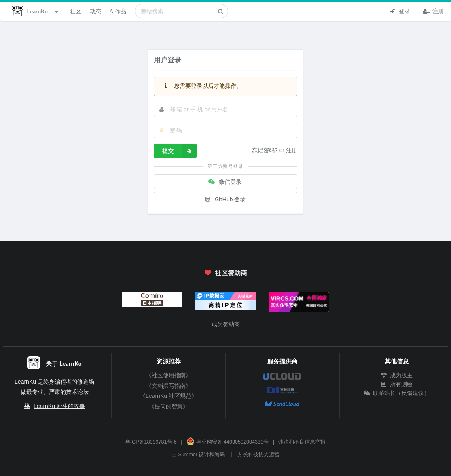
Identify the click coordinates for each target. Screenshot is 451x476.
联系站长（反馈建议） (397, 393)
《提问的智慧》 (169, 406)
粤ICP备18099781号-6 (151, 442)
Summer (188, 455)
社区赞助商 (225, 273)
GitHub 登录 (225, 199)
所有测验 (397, 384)
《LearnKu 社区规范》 (168, 396)
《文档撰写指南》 (169, 386)
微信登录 (225, 182)
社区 (76, 11)
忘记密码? (266, 150)
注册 (434, 11)
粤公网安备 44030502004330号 (228, 442)
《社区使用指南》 (169, 375)
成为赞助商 (226, 324)
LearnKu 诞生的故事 (59, 406)
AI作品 (118, 11)
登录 (400, 11)
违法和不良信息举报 (302, 442)
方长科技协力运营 (258, 455)
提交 (179, 151)
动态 (95, 11)
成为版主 (397, 375)
